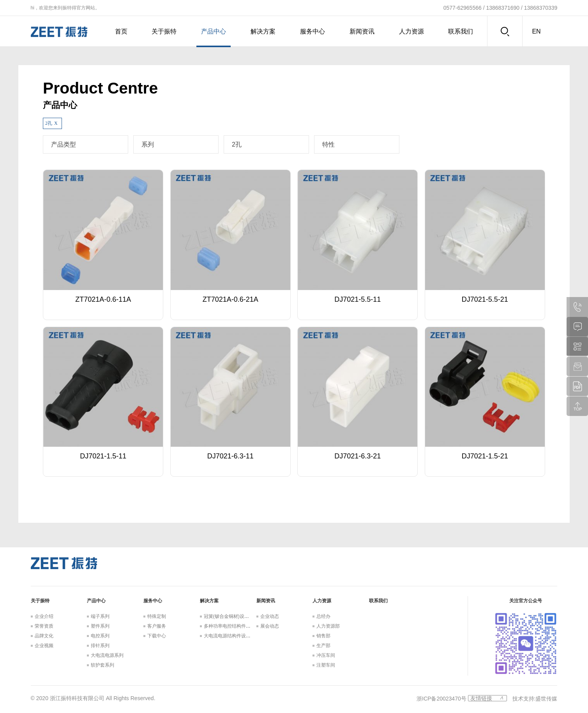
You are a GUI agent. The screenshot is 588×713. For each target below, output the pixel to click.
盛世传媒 (546, 699)
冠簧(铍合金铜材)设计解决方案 (236, 616)
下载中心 (157, 636)
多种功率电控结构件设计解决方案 (239, 626)
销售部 (323, 636)
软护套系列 (102, 665)
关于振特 (164, 31)
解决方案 (263, 31)
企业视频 (44, 646)
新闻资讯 (362, 31)
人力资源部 (328, 626)
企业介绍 (44, 616)
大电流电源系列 (107, 655)
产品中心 (214, 31)
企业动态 (270, 616)
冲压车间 (326, 655)
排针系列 (100, 646)
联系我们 (461, 31)
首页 (121, 31)
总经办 (323, 616)
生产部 (323, 646)
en (536, 31)
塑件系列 (100, 626)
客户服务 (157, 626)
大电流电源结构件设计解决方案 (237, 636)
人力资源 (411, 31)
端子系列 (100, 616)
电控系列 (100, 636)
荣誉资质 (44, 626)
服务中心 (313, 31)
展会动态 (270, 626)
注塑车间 (326, 665)
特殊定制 (157, 616)
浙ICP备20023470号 (441, 699)
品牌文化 (44, 636)
